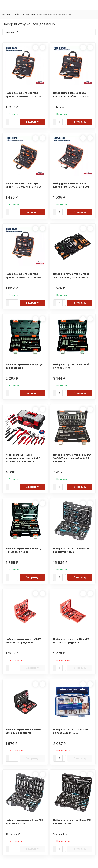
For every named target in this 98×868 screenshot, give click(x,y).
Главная (6, 14)
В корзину (32, 122)
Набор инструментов (25, 14)
